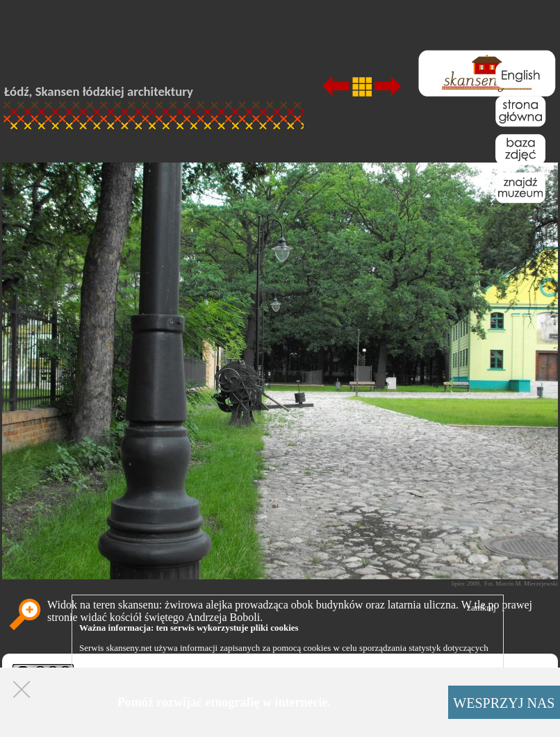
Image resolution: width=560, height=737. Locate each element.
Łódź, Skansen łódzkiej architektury (99, 91)
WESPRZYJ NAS (504, 703)
